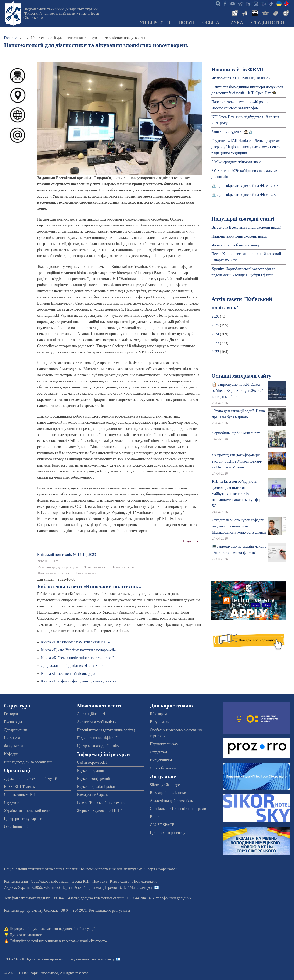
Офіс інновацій (16, 827)
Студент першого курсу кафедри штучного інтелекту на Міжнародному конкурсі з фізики (239, 526)
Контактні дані (16, 881)
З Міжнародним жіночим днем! (237, 162)
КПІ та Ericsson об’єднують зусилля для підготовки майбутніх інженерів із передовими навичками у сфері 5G (237, 494)
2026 (215, 316)
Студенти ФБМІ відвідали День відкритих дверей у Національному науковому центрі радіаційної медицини (246, 147)
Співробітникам (163, 768)
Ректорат (11, 714)
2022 (215, 352)
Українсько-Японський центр (28, 811)
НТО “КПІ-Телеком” (21, 787)
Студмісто (12, 803)
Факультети (13, 746)
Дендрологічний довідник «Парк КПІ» (72, 666)
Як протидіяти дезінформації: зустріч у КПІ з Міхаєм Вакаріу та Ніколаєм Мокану (237, 461)
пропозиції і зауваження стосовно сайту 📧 (85, 959)
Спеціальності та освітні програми (178, 809)
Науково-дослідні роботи (97, 787)
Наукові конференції (93, 779)
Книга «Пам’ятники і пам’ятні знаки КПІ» (75, 642)
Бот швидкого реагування (109, 910)
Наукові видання (90, 771)
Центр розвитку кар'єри (23, 819)
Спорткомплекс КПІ (20, 794)
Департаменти (16, 730)
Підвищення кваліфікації (97, 738)
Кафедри (11, 754)
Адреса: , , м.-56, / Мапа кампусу (78, 887)
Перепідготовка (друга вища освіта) (106, 730)
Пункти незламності (26, 935)
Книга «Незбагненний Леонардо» (68, 673)
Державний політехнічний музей (31, 779)
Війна (155, 817)
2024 (215, 334)
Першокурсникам (164, 744)
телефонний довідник (174, 898)
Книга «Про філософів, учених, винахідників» (79, 681)
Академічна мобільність (96, 722)
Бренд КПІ (81, 881)
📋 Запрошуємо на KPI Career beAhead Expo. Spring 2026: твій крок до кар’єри (238, 391)
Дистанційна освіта (93, 714)
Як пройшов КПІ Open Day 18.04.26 (241, 78)
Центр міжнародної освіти (98, 746)
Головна (11, 38)
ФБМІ (43, 561)
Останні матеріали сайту (241, 376)
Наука (235, 22)
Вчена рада (13, 722)
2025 (215, 325)
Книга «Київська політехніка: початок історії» (78, 658)
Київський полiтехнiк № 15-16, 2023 (67, 555)
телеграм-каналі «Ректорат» (84, 941)
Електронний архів (92, 794)
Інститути (12, 738)
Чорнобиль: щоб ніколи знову (235, 245)
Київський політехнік (54, 573)
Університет (155, 22)
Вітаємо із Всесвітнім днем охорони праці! (246, 227)
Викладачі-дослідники (168, 793)
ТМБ (57, 561)
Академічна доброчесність (171, 801)
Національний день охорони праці (239, 236)
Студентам (159, 752)
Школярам (158, 714)
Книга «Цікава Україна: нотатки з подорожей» (78, 650)
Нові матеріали (144, 881)
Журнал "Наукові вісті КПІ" (99, 811)
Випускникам (161, 760)
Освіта (211, 22)
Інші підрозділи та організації (28, 762)
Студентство (268, 22)
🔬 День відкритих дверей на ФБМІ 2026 (245, 186)
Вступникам (160, 722)
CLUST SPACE (162, 825)
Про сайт (100, 881)
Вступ (187, 22)
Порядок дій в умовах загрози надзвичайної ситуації (52, 929)
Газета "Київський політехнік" (101, 803)
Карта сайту (120, 881)
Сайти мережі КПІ (92, 762)
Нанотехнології (123, 567)
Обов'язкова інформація (50, 881)
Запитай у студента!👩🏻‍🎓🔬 (232, 132)
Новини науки (86, 573)
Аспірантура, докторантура (58, 567)
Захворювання (95, 567)
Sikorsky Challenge (165, 785)
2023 (215, 343)
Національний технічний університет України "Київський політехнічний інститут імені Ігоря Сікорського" (61, 13)
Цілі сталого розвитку (168, 833)
